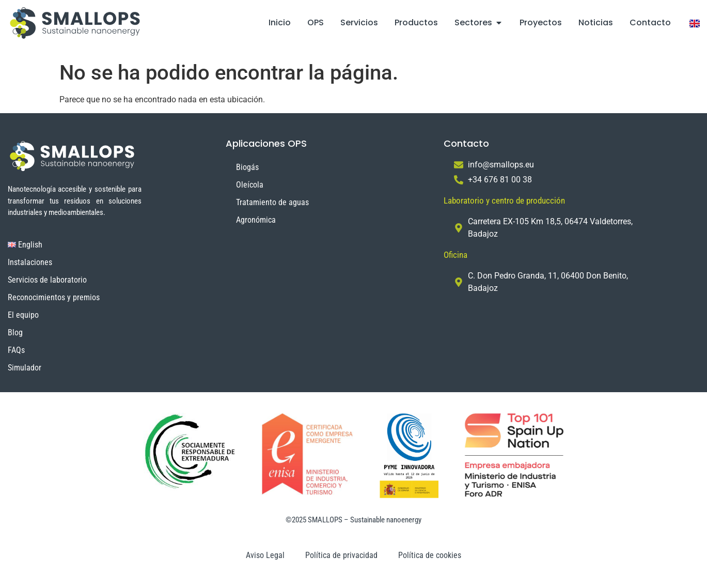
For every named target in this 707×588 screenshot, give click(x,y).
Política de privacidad (341, 555)
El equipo (23, 315)
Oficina (455, 255)
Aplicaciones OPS (266, 143)
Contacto (466, 143)
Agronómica (256, 220)
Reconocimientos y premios (54, 297)
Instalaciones (30, 262)
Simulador (25, 368)
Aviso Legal (265, 555)
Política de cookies (430, 555)
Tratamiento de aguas (272, 202)
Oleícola (250, 185)
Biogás (247, 167)
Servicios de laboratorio (47, 280)
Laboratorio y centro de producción (504, 200)
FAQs (16, 350)
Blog (15, 332)
